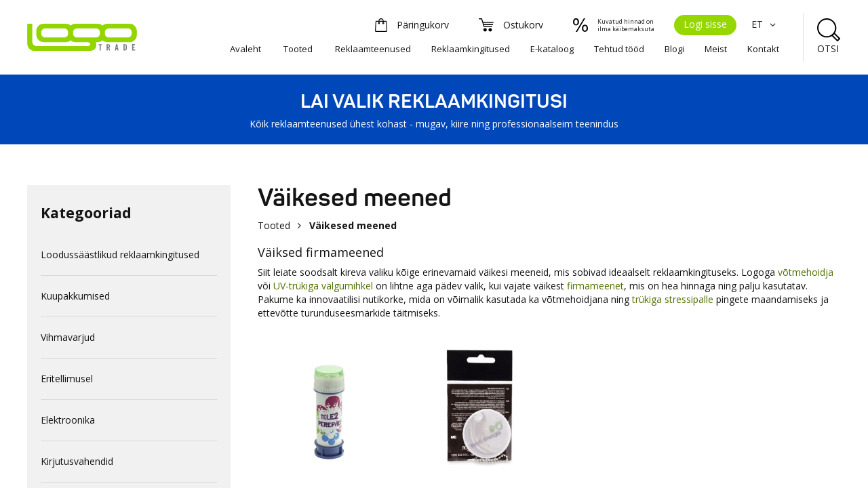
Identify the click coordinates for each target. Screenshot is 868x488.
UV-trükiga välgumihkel (323, 286)
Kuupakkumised (75, 296)
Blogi (674, 49)
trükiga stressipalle (673, 299)
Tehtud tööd (619, 49)
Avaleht (245, 49)
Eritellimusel (67, 379)
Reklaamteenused (373, 49)
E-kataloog (552, 49)
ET (765, 24)
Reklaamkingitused (471, 49)
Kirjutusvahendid (77, 461)
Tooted (298, 49)
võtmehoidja (806, 272)
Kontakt (763, 49)
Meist (716, 49)
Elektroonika (68, 420)
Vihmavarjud (68, 337)
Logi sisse (705, 24)
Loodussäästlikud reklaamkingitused (120, 255)
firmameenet (595, 286)
